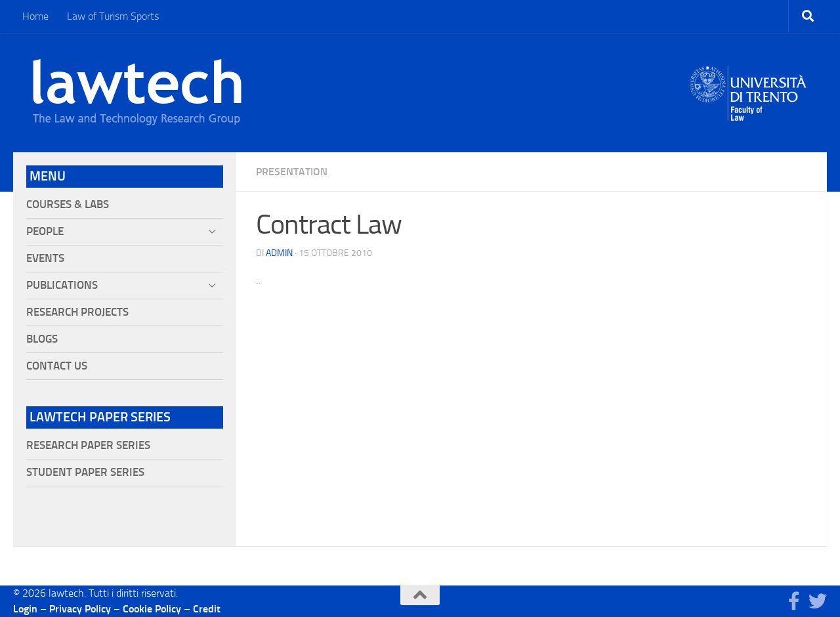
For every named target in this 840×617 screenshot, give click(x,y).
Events (45, 258)
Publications (62, 285)
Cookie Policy (152, 609)
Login (25, 609)
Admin (279, 253)
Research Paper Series (88, 445)
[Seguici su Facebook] (794, 601)
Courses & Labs (68, 204)
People (45, 231)
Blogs (42, 339)
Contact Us (57, 366)
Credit (207, 609)
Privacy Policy (80, 609)
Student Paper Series (85, 472)
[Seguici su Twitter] (818, 601)
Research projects (77, 312)
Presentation (292, 172)
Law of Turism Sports (113, 16)
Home (35, 16)
